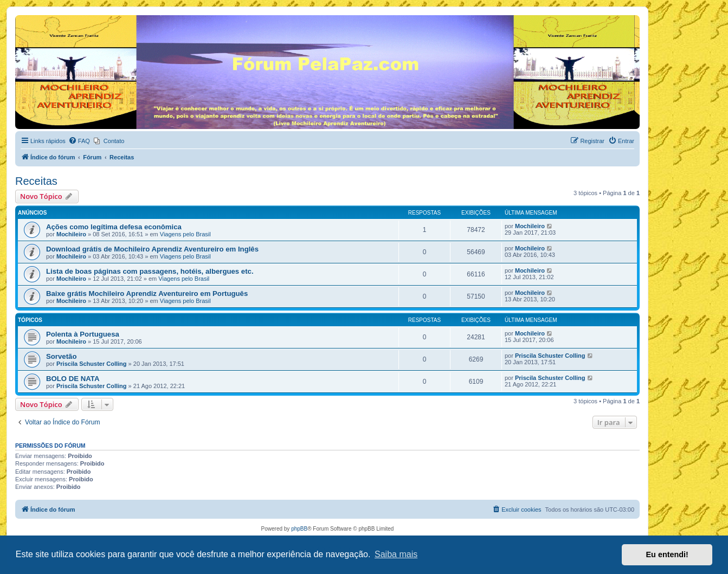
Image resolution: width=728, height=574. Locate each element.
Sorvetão (61, 356)
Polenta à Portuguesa (83, 334)
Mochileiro (71, 234)
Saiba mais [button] (396, 554)
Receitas (36, 181)
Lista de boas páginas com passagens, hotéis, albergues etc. (150, 271)
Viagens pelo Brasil (185, 234)
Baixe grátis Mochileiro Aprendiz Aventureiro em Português (147, 294)
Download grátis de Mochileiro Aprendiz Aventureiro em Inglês (152, 249)
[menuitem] (79, 141)
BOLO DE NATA (73, 379)
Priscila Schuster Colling (92, 364)
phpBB (299, 529)
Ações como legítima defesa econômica (114, 227)
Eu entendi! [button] (667, 554)
